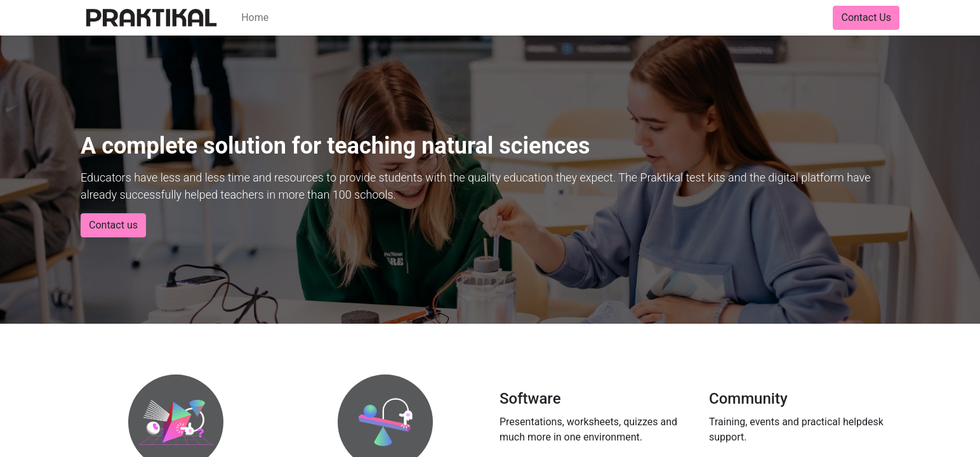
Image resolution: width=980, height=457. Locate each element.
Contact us (113, 225)
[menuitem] (255, 18)
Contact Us (866, 17)
